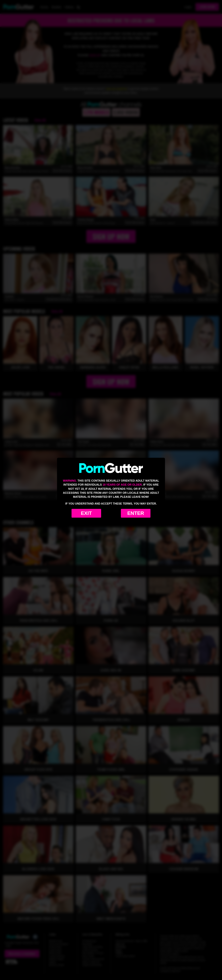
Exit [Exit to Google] (86, 513)
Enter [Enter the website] (136, 513)
